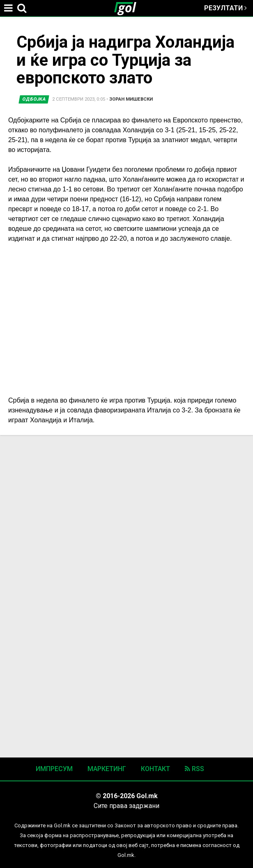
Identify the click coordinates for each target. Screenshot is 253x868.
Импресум (54, 769)
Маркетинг (107, 769)
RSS (194, 769)
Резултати (225, 8)
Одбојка (34, 99)
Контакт (155, 769)
